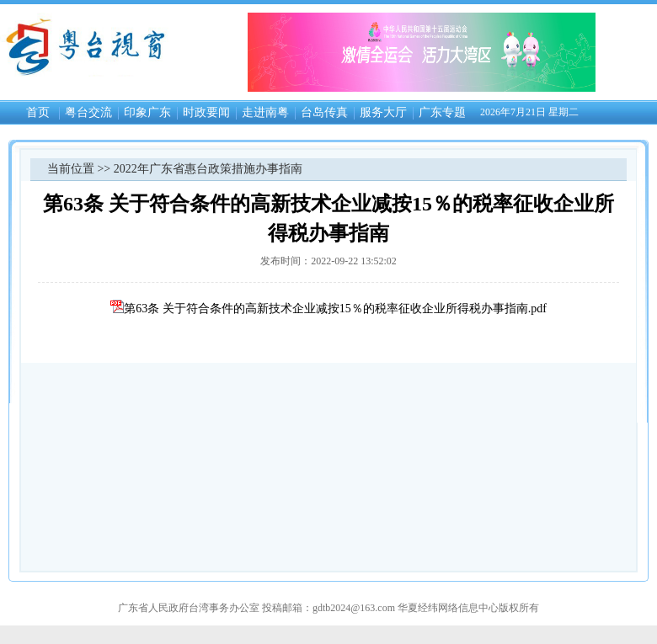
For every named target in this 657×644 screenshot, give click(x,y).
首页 (38, 112)
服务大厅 (383, 112)
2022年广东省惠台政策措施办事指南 (208, 169)
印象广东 (147, 112)
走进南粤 (265, 112)
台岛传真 (324, 112)
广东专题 (442, 112)
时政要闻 (206, 112)
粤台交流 (88, 112)
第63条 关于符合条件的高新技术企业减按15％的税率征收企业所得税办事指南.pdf (328, 309)
